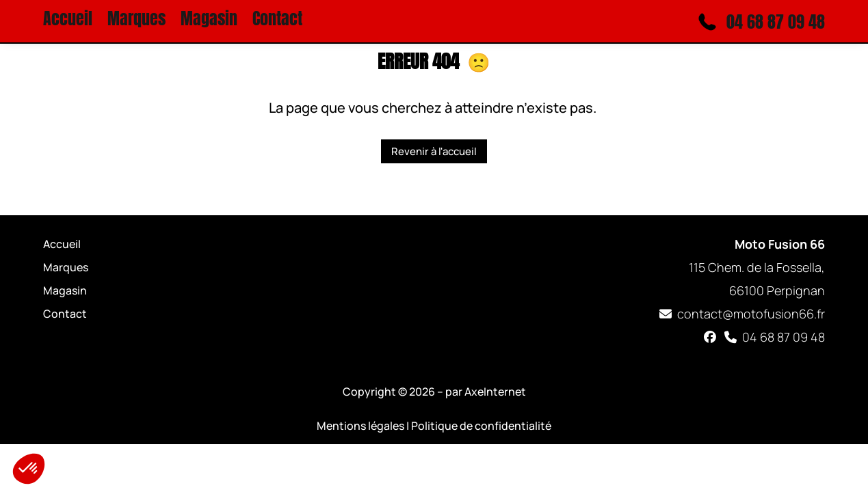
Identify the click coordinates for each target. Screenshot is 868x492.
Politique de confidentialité (481, 426)
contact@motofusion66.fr (741, 314)
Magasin (209, 21)
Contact (277, 21)
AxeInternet (495, 392)
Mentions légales (360, 426)
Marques (136, 21)
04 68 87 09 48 (774, 337)
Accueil (68, 21)
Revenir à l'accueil (434, 151)
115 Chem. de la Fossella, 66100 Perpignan (757, 267)
